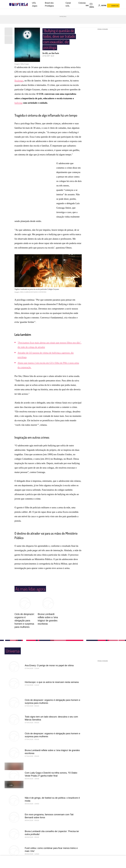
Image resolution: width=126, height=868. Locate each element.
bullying (18, 94)
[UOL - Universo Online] (30, 5)
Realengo (19, 72)
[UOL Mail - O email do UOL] (93, 6)
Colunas (82, 3)
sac (87, 6)
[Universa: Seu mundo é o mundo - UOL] (18, 5)
